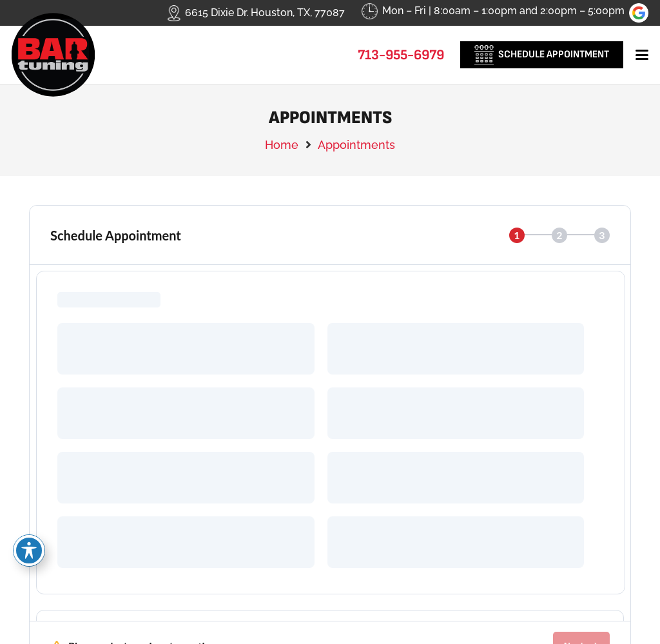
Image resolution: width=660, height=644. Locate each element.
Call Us (100, 457)
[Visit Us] (363, 469)
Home (282, 145)
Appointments (356, 145)
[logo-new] (53, 55)
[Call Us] (43, 469)
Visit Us (422, 457)
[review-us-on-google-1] (639, 13)
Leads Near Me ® (379, 605)
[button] (642, 55)
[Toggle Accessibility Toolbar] (29, 551)
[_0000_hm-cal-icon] (484, 55)
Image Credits (330, 627)
